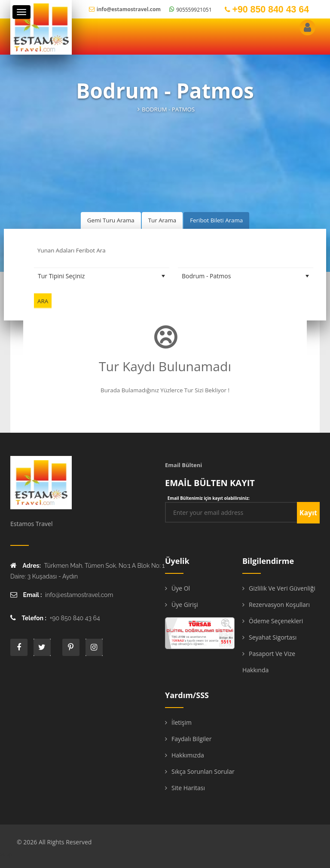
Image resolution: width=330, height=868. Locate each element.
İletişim (182, 722)
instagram (94, 647)
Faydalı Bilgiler (191, 739)
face (19, 647)
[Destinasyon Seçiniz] (246, 276)
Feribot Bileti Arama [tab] (216, 220)
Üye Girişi (185, 605)
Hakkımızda (188, 755)
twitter (42, 647)
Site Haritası (188, 788)
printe (71, 647)
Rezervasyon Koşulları (279, 605)
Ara (43, 301)
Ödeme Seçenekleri (276, 621)
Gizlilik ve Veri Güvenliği (282, 588)
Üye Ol (181, 588)
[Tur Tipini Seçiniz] (102, 276)
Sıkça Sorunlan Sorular (203, 771)
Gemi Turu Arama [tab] (111, 220)
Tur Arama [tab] (162, 220)
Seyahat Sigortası (273, 637)
